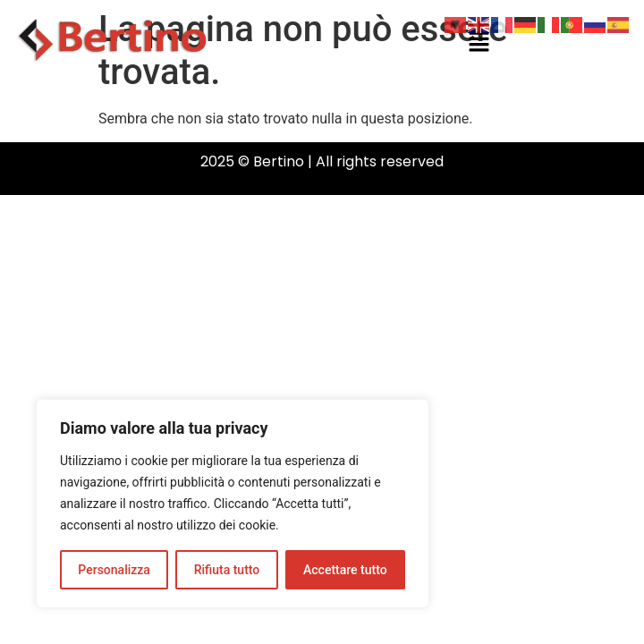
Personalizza (114, 570)
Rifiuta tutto (227, 570)
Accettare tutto (345, 570)
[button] (479, 43)
